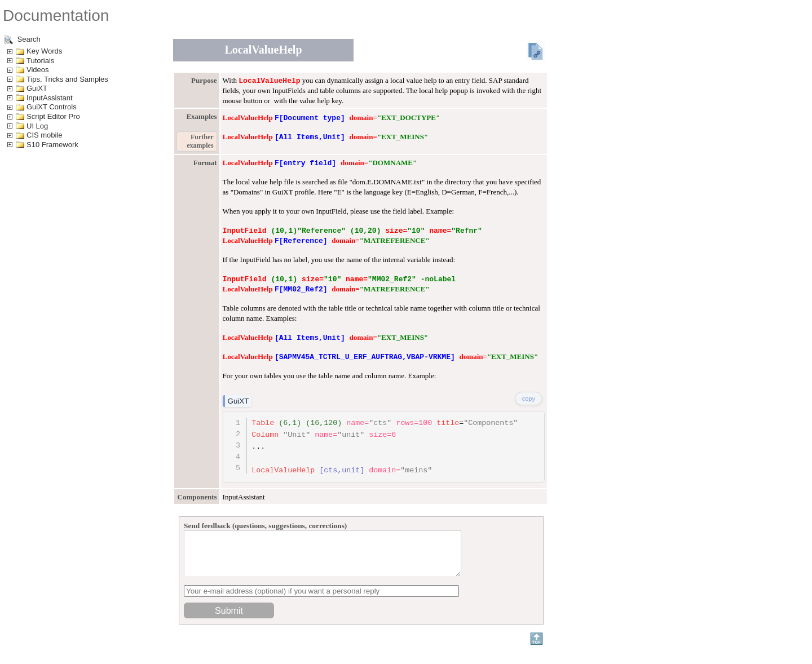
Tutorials (40, 61)
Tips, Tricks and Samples (67, 79)
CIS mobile (45, 135)
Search (22, 40)
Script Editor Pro (53, 116)
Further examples (200, 141)
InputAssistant (50, 98)
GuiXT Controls (52, 107)
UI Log (37, 126)
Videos (38, 70)
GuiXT (37, 88)
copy (529, 399)
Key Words (44, 51)
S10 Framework (52, 145)
